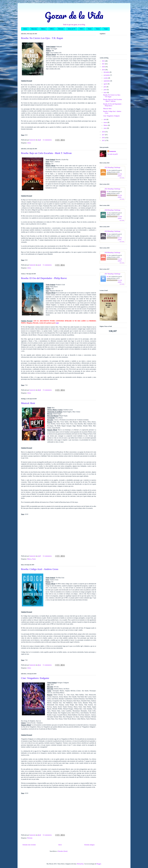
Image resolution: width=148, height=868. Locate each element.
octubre (106, 78)
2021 (104, 64)
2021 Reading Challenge (112, 189)
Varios (98, 29)
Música (43, 29)
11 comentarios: (47, 265)
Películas (61, 29)
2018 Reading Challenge (112, 252)
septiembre (107, 81)
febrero (106, 125)
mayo (105, 92)
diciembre (107, 72)
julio (105, 87)
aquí (57, 323)
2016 (104, 138)
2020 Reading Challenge (112, 210)
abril (105, 119)
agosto (106, 84)
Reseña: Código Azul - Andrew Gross (40, 569)
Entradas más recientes (29, 845)
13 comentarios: (47, 390)
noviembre (107, 75)
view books (122, 178)
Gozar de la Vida (74, 15)
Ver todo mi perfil (113, 154)
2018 (104, 132)
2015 (104, 141)
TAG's (82, 29)
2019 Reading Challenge (112, 231)
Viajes (106, 29)
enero (105, 128)
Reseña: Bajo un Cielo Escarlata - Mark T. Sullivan (46, 153)
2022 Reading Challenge (112, 167)
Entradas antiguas (89, 845)
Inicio (60, 845)
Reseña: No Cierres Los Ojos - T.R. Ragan (42, 38)
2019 (104, 70)
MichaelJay (80, 864)
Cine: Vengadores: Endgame (35, 678)
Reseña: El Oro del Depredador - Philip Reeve (44, 278)
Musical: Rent (28, 403)
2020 (104, 67)
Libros (25, 29)
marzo (106, 122)
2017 (104, 135)
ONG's (52, 29)
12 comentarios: (47, 140)
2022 (104, 61)
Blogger (99, 864)
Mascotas (34, 29)
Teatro (90, 29)
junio (105, 90)
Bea (108, 170)
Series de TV (72, 29)
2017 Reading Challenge (112, 274)
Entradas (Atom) (63, 851)
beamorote (113, 151)
